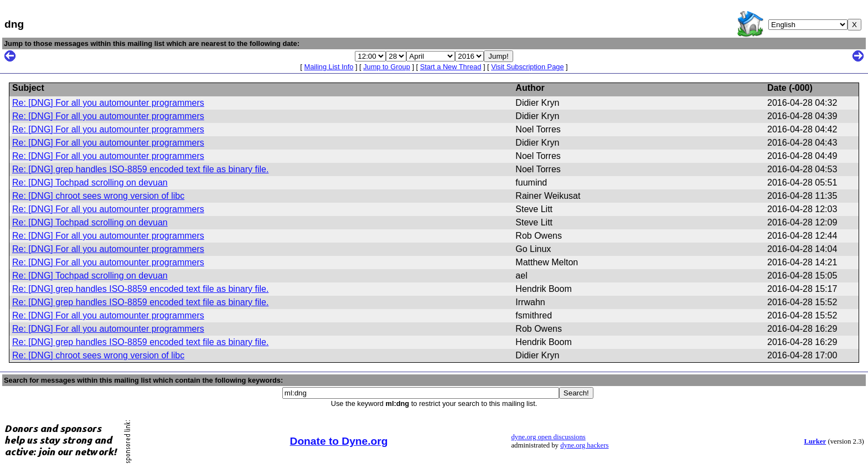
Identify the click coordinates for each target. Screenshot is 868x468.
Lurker (815, 441)
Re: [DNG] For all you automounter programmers (108, 103)
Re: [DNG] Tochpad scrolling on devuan (90, 182)
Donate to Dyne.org (339, 441)
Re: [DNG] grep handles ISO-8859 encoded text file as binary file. (140, 169)
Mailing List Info (329, 67)
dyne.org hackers (584, 445)
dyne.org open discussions (548, 437)
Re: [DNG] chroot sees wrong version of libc (98, 196)
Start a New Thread (451, 67)
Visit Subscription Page (527, 67)
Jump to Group (387, 67)
